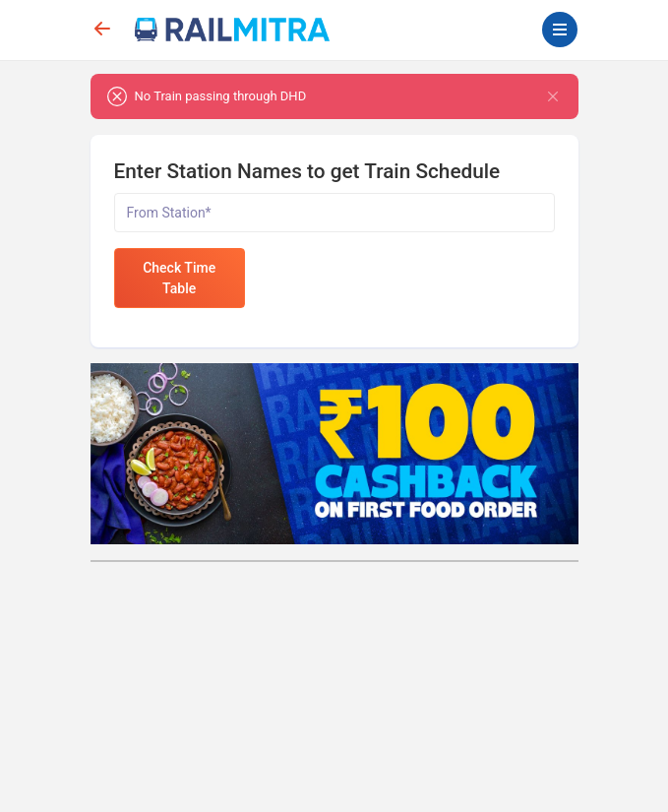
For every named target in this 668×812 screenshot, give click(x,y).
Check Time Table (179, 278)
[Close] (553, 96)
